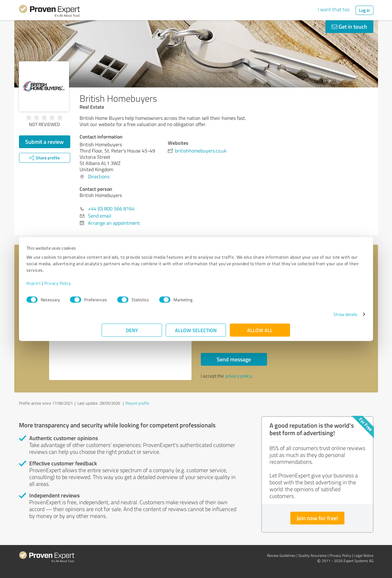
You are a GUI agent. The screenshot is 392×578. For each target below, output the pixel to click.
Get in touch (349, 26)
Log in (364, 10)
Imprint (109, 286)
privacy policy (238, 376)
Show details (270, 317)
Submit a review (44, 142)
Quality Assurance (313, 555)
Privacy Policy (133, 286)
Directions (99, 176)
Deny (132, 333)
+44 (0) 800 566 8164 (111, 209)
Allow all (260, 333)
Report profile (137, 403)
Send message (234, 359)
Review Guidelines (281, 555)
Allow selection (196, 333)
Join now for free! (317, 518)
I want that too (334, 9)
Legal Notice (364, 555)
